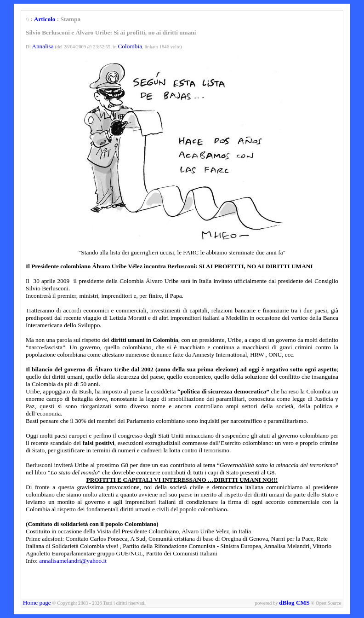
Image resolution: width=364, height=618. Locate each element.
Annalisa (43, 46)
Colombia (130, 46)
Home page (37, 603)
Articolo (45, 19)
